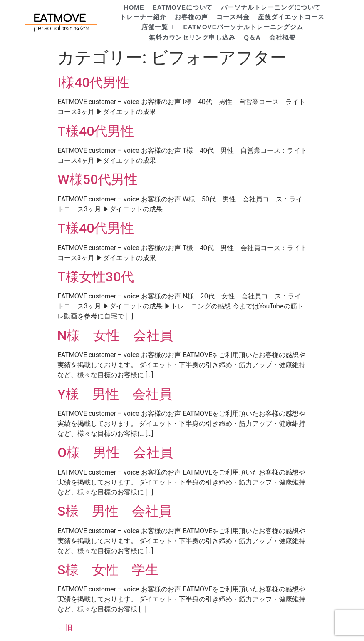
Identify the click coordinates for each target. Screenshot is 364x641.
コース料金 (233, 17)
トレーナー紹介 (143, 17)
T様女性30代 (96, 277)
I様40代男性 (93, 82)
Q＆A (252, 37)
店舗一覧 (158, 27)
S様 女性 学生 (108, 570)
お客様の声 (191, 17)
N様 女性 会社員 (115, 335)
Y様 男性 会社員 (115, 394)
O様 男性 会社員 (115, 452)
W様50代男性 (98, 179)
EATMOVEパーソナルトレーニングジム (243, 27)
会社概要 (282, 37)
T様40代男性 (96, 131)
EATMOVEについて (183, 7)
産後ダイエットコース (291, 17)
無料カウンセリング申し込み (192, 37)
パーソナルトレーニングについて (271, 7)
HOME (134, 7)
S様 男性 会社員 (115, 511)
